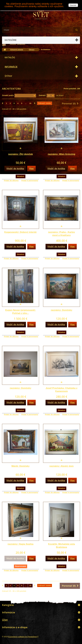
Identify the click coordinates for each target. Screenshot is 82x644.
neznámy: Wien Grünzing (62, 154)
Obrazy (32, 50)
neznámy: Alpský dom (62, 466)
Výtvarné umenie (17, 50)
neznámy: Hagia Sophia (20, 544)
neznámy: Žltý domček (21, 154)
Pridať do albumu (11, 180)
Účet (5, 620)
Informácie (11, 67)
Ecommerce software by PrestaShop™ (23, 637)
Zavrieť (73, 5)
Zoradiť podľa (8, 95)
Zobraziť (42, 95)
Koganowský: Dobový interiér (21, 232)
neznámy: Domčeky (62, 310)
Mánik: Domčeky (21, 466)
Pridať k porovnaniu (30, 180)
